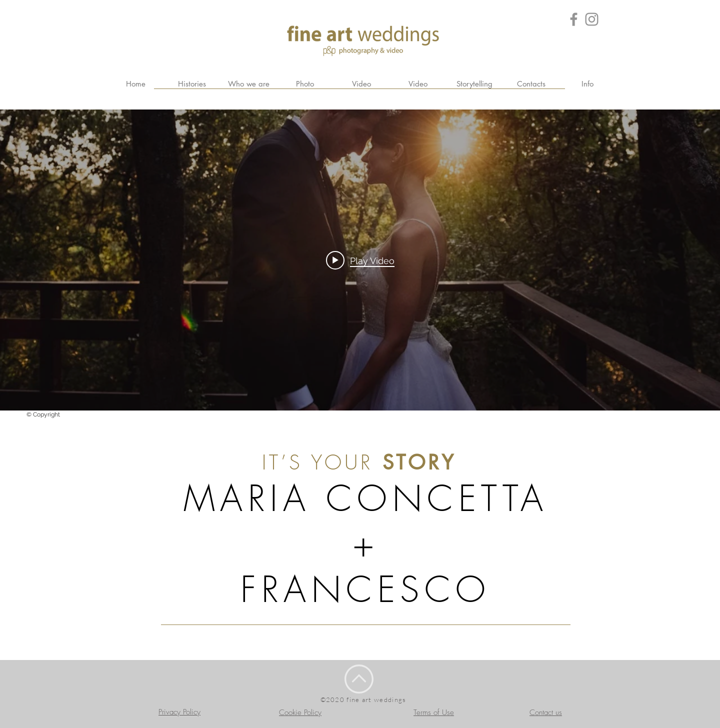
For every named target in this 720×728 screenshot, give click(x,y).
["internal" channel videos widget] (360, 260)
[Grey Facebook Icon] (574, 19)
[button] (588, 84)
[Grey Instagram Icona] (592, 19)
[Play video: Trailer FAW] (360, 260)
